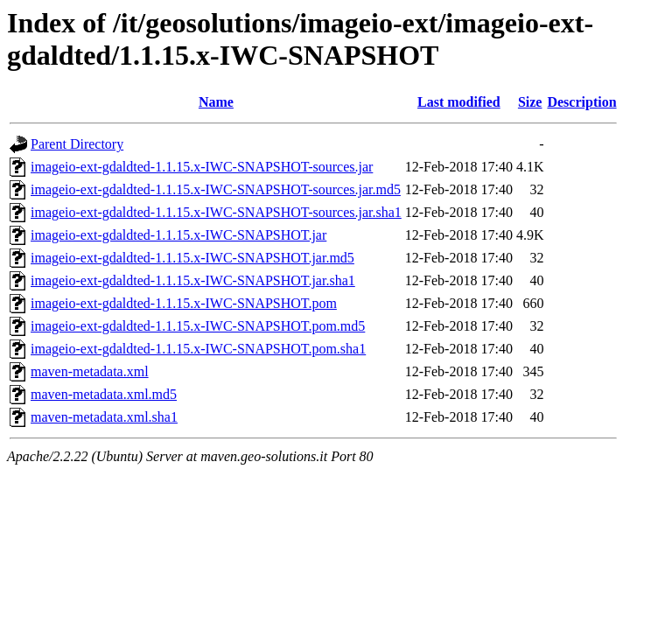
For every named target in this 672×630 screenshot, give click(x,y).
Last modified (459, 102)
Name (216, 102)
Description (581, 102)
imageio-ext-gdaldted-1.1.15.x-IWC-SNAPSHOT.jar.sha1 (193, 280)
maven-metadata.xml (90, 371)
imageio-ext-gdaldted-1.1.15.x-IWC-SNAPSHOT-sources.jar (202, 167)
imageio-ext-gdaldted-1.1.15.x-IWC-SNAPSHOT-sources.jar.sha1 (216, 212)
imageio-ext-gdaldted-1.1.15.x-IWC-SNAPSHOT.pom (184, 303)
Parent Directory (77, 144)
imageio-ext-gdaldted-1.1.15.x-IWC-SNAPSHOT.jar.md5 (192, 258)
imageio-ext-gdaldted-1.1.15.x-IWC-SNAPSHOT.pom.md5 (198, 326)
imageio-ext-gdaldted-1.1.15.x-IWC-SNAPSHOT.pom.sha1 (198, 349)
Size (530, 102)
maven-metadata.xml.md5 (104, 394)
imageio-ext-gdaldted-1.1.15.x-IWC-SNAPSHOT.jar (178, 235)
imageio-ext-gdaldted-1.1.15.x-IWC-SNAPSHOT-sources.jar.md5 (216, 189)
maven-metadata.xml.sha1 (104, 417)
